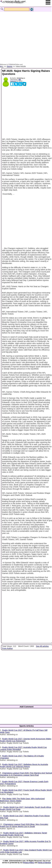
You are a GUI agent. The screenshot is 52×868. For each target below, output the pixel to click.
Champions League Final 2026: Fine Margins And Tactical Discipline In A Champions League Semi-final (26, 774)
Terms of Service (44, 863)
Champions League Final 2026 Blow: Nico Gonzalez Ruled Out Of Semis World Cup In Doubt (24, 825)
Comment (13, 81)
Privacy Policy (29, 863)
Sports (10, 66)
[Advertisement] (25, 35)
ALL (2, 66)
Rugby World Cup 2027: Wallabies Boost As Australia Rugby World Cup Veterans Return (24, 765)
